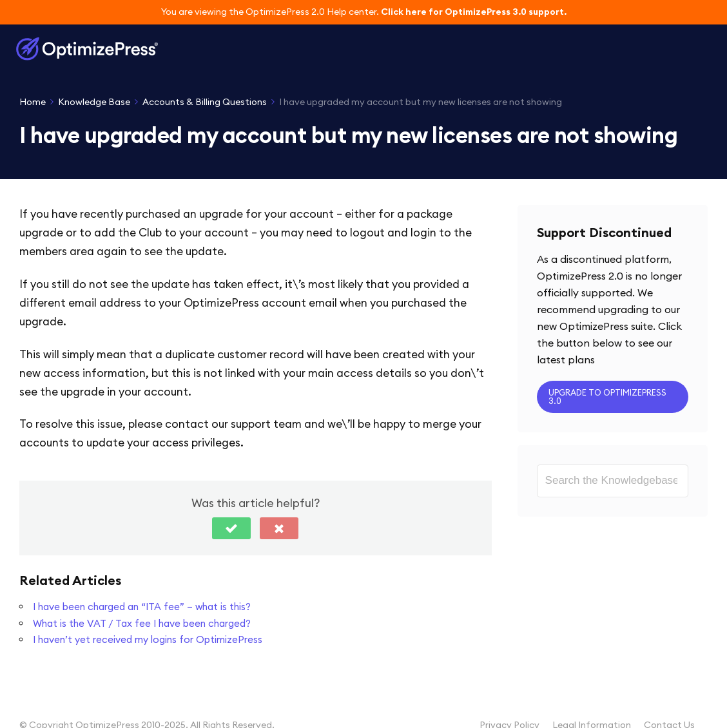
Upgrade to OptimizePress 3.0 (607, 397)
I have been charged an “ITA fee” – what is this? (142, 607)
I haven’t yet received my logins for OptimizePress (148, 639)
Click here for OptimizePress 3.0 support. (474, 12)
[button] (231, 528)
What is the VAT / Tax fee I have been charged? (142, 623)
